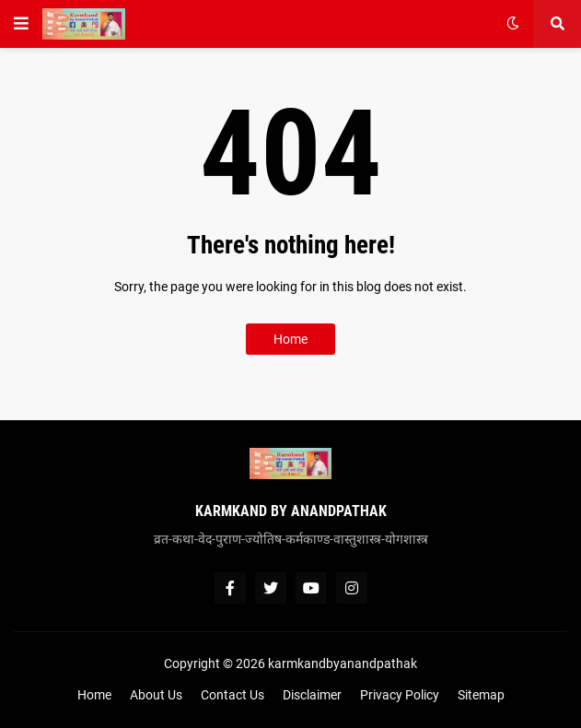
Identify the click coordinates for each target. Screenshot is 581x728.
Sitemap (481, 695)
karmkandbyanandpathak (343, 663)
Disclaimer (312, 695)
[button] (21, 24)
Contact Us (232, 695)
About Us (156, 695)
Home (290, 339)
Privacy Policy (400, 695)
